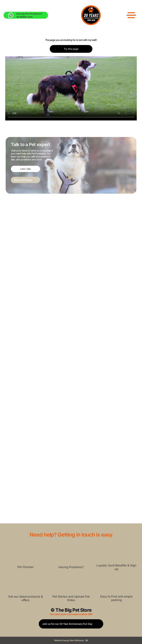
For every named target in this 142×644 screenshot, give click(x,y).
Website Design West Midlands (69, 640)
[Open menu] (131, 15)
